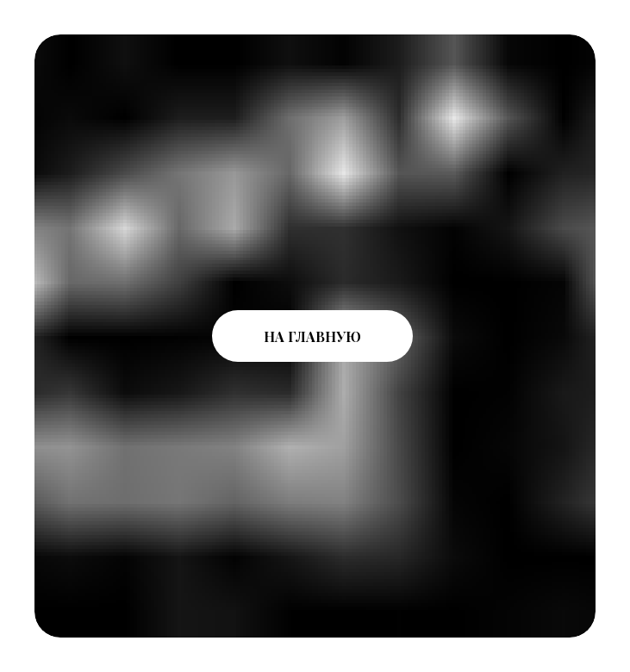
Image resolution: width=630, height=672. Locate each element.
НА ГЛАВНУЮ (312, 336)
